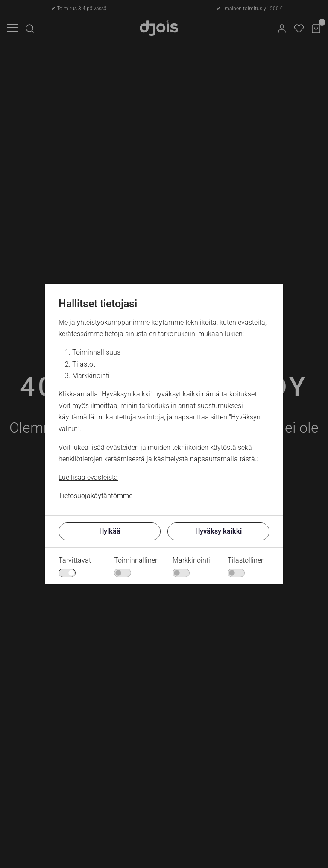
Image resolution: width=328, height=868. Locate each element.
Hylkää (110, 531)
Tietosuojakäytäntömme (95, 496)
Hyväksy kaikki (218, 531)
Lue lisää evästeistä (88, 477)
